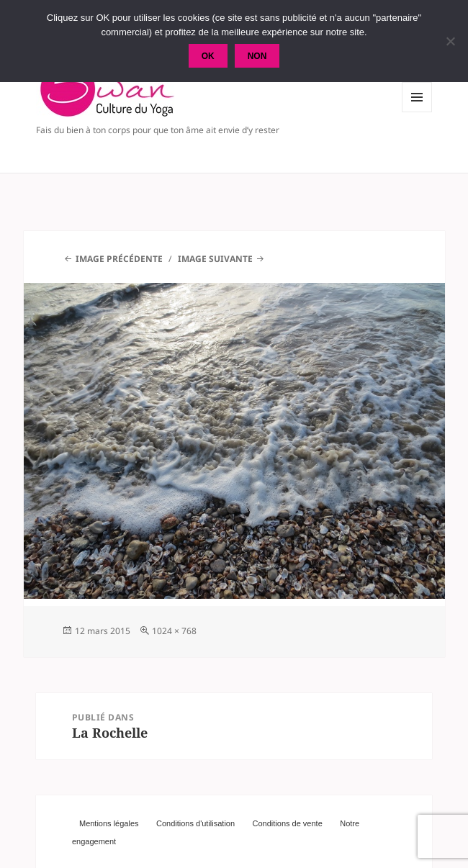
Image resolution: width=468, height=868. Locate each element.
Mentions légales (109, 823)
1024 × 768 (174, 631)
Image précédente (119, 259)
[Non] (450, 41)
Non (257, 56)
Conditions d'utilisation (195, 823)
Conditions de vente (288, 823)
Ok (208, 56)
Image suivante (215, 259)
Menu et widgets (417, 112)
